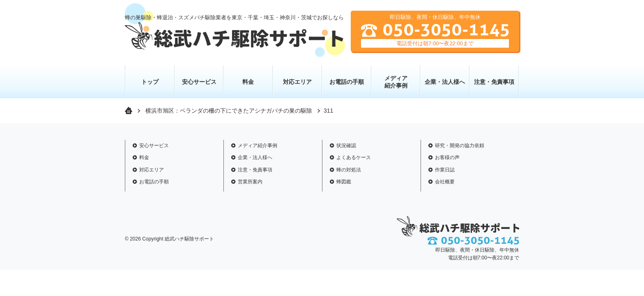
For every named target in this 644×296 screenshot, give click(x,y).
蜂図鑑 (344, 182)
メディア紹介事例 (258, 146)
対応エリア (297, 82)
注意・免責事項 (494, 82)
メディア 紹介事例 (396, 82)
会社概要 (445, 182)
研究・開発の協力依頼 (460, 146)
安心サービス (199, 82)
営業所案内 (250, 182)
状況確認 (346, 146)
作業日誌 (445, 170)
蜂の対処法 (349, 170)
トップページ (129, 111)
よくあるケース (354, 157)
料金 (248, 82)
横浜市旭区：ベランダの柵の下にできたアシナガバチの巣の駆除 (229, 111)
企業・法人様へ (445, 82)
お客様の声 (447, 157)
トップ (150, 82)
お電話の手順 (347, 82)
